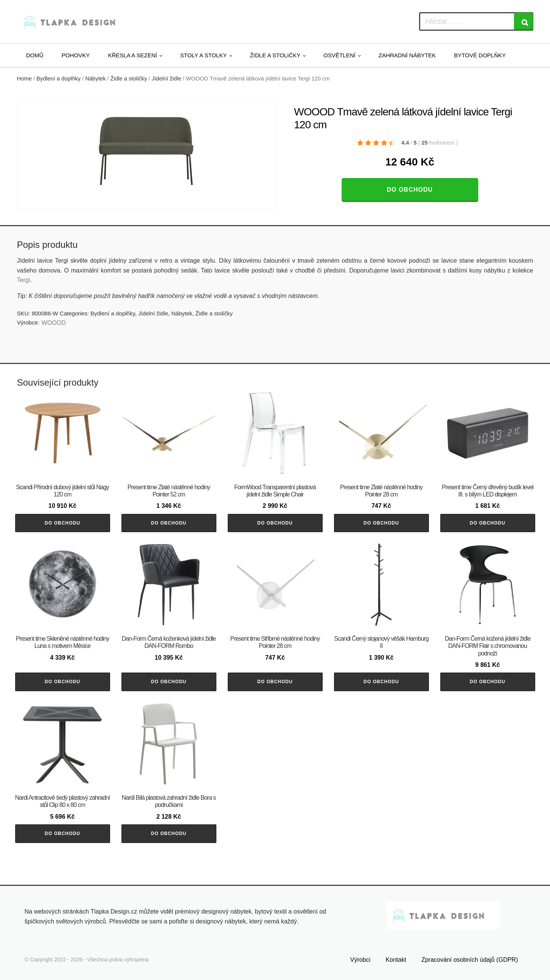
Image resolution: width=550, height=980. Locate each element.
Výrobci (360, 960)
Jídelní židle (167, 79)
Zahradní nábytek (407, 55)
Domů (35, 55)
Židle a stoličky (275, 55)
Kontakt (396, 960)
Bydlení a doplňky (58, 79)
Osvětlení (339, 55)
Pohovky (76, 55)
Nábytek (96, 79)
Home (24, 79)
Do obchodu (410, 190)
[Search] (523, 21)
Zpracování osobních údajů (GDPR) (470, 960)
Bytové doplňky (480, 55)
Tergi (24, 280)
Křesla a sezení (133, 55)
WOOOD (54, 323)
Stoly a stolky (204, 55)
